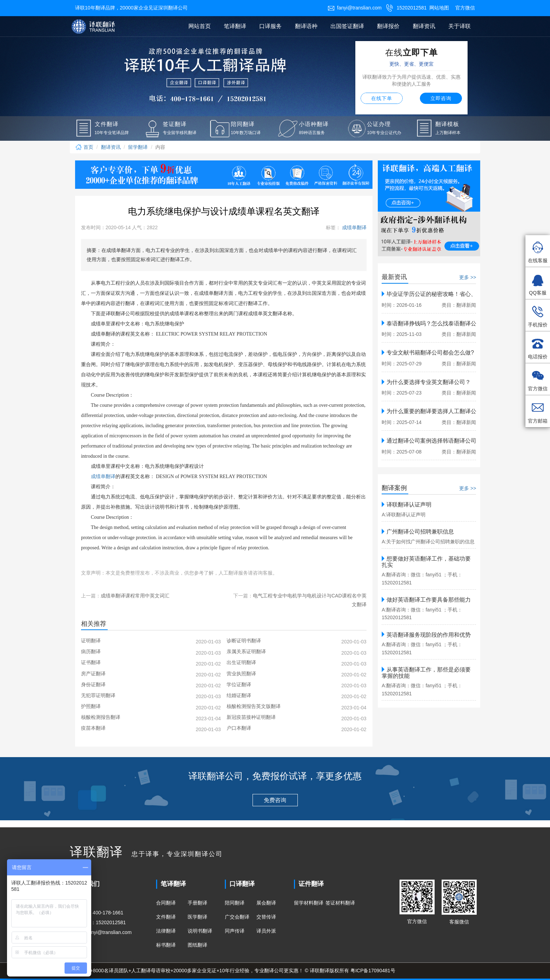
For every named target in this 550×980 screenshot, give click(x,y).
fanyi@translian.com (355, 8)
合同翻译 (166, 903)
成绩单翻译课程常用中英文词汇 (135, 596)
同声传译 (235, 931)
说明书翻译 (200, 931)
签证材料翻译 (340, 903)
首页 (84, 147)
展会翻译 (266, 903)
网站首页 (200, 26)
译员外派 (266, 931)
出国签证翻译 (347, 26)
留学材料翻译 (309, 903)
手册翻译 (197, 903)
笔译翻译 (235, 26)
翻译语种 (306, 26)
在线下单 (382, 98)
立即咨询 (441, 98)
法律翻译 (166, 931)
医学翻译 (197, 917)
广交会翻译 (237, 917)
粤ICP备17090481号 (373, 971)
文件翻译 (166, 917)
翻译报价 (388, 26)
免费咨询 (275, 800)
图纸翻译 (197, 945)
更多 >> (468, 277)
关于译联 (460, 26)
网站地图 (439, 8)
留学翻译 (138, 147)
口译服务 (270, 26)
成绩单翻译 (354, 227)
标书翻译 (166, 945)
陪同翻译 (235, 903)
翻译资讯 (424, 26)
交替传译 (266, 917)
